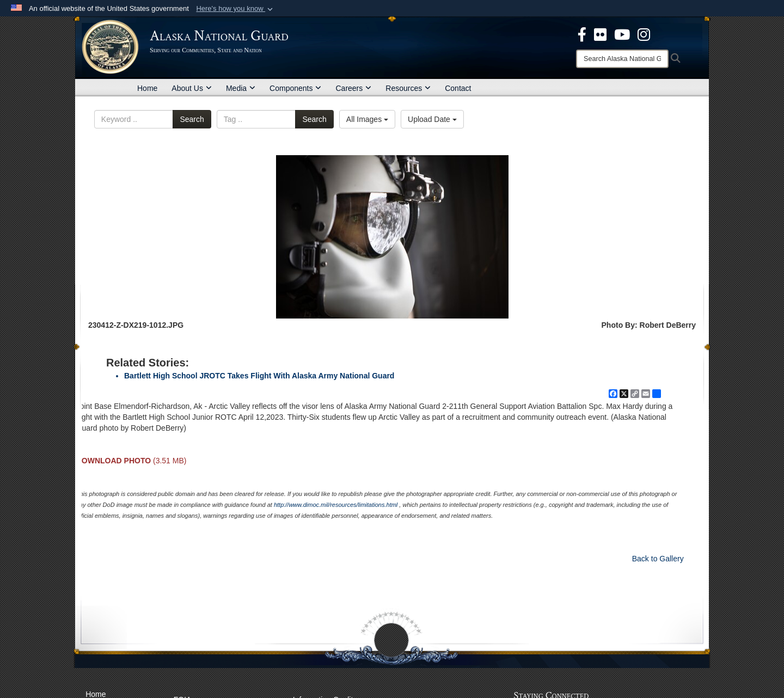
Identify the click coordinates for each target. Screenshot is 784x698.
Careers (353, 88)
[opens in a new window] (582, 34)
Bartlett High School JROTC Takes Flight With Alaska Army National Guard (259, 376)
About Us (192, 88)
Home (147, 88)
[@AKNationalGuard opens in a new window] (644, 34)
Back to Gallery (658, 559)
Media (241, 88)
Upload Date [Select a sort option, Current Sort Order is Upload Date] (432, 119)
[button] (235, 9)
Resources (408, 88)
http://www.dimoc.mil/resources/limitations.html (336, 505)
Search (192, 119)
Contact (458, 88)
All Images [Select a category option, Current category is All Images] (367, 119)
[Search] (622, 59)
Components (295, 88)
